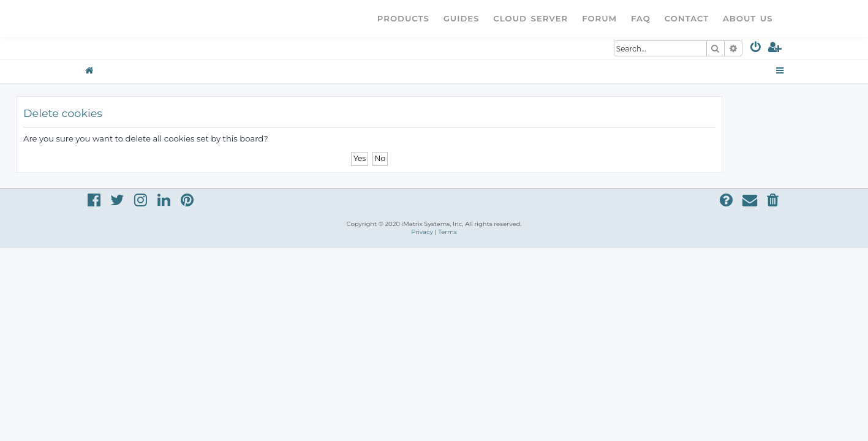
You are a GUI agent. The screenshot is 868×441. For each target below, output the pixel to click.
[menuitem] (756, 49)
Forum (599, 18)
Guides (462, 18)
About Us (748, 18)
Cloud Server (530, 18)
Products (403, 18)
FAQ (641, 18)
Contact (687, 18)
